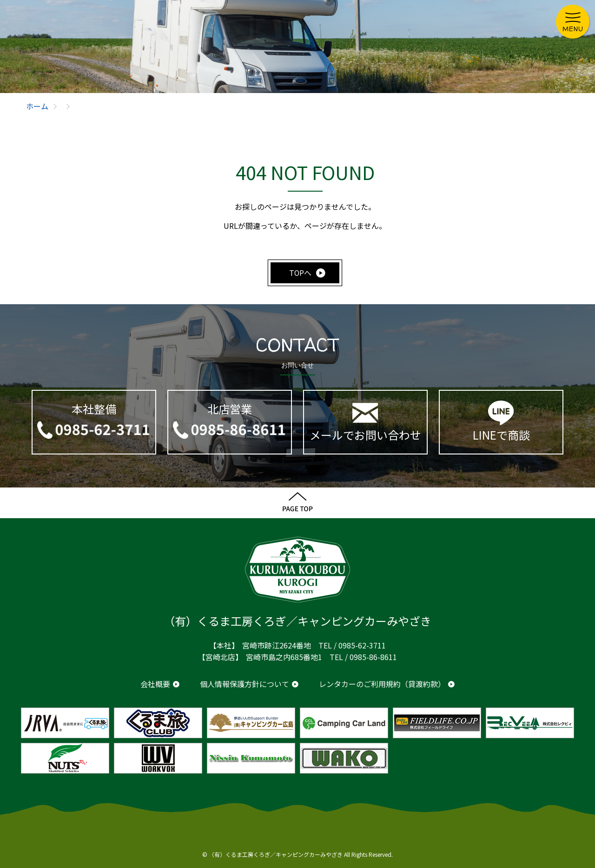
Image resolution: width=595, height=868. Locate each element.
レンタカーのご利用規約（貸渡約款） (382, 684)
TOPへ (301, 273)
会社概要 (155, 684)
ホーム (37, 106)
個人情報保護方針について (245, 684)
